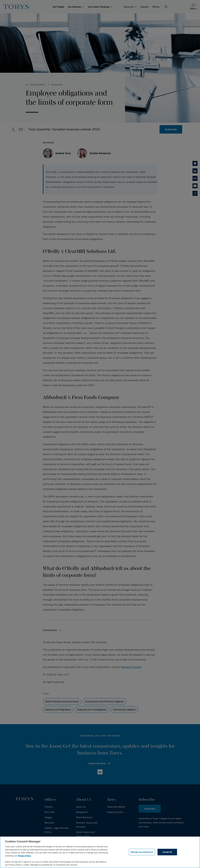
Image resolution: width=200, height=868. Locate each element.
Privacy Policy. (24, 856)
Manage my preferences (142, 852)
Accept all (167, 852)
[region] (100, 852)
